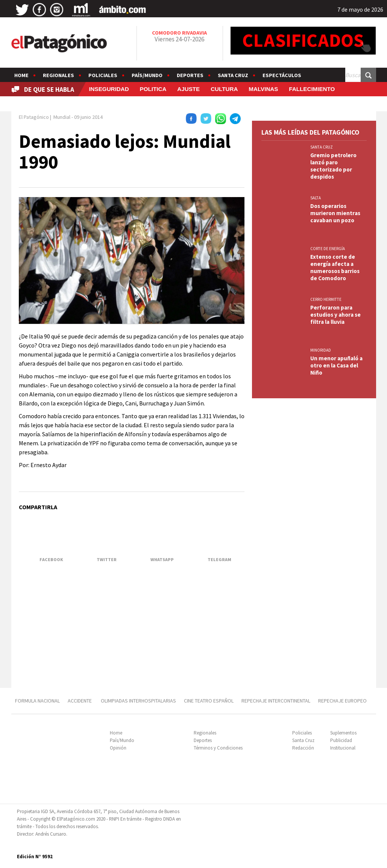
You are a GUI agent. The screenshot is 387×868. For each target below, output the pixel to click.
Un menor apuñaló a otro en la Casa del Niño (336, 365)
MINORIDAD (321, 350)
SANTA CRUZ (322, 147)
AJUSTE (188, 89)
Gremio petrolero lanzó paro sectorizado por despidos (333, 166)
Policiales (103, 75)
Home (21, 75)
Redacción (303, 748)
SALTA (316, 198)
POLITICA (153, 89)
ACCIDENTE (80, 701)
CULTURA (224, 89)
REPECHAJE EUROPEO (342, 701)
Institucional (343, 748)
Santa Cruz (233, 75)
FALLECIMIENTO (312, 89)
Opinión (118, 748)
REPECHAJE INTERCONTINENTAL (276, 701)
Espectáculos (282, 75)
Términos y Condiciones (218, 748)
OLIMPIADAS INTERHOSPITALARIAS (138, 701)
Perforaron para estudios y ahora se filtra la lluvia (335, 315)
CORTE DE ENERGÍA (328, 249)
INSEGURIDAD (109, 89)
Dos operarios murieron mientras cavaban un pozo (335, 213)
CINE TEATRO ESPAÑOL (209, 701)
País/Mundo (147, 75)
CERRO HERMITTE (326, 299)
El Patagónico (34, 117)
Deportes (190, 75)
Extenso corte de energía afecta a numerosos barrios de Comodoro (335, 267)
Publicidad (341, 740)
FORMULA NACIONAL (37, 701)
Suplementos (343, 733)
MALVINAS (263, 89)
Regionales (58, 75)
